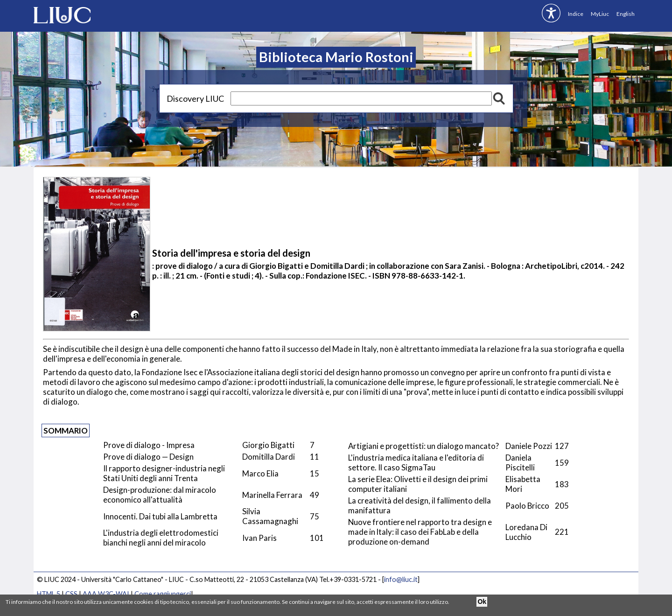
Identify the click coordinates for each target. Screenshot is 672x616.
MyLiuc (600, 14)
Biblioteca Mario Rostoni (336, 57)
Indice (576, 14)
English (626, 14)
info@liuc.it (401, 579)
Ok (482, 602)
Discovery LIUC (195, 98)
